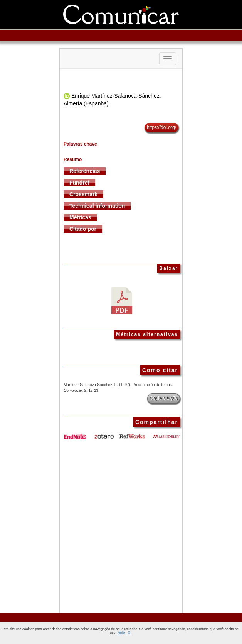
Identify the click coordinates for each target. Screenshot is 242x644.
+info (121, 632)
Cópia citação (164, 398)
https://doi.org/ (161, 127)
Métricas (80, 217)
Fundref (79, 183)
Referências (85, 171)
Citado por (83, 229)
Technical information (97, 206)
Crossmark (83, 194)
